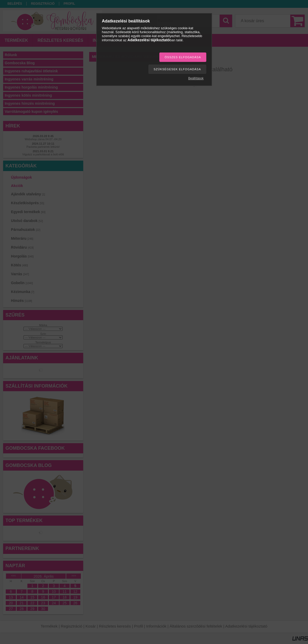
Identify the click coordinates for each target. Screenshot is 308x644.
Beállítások (196, 78)
